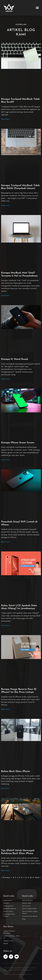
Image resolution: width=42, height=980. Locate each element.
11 (33, 878)
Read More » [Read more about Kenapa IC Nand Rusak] (6, 379)
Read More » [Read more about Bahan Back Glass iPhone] (6, 788)
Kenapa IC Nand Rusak (15, 359)
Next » (38, 878)
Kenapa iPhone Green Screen (18, 443)
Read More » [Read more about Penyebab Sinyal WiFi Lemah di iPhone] (6, 542)
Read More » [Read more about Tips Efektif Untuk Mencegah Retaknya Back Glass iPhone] (6, 870)
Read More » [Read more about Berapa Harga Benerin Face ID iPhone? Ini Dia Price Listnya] (6, 709)
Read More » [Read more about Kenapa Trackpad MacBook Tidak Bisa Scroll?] (6, 119)
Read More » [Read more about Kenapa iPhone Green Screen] (6, 460)
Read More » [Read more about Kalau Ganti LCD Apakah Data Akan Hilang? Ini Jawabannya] (6, 625)
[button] (37, 8)
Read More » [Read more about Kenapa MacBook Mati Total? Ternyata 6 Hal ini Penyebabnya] (6, 296)
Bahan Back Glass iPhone (16, 771)
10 (31, 878)
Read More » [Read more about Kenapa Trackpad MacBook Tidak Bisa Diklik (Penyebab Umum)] (6, 205)
